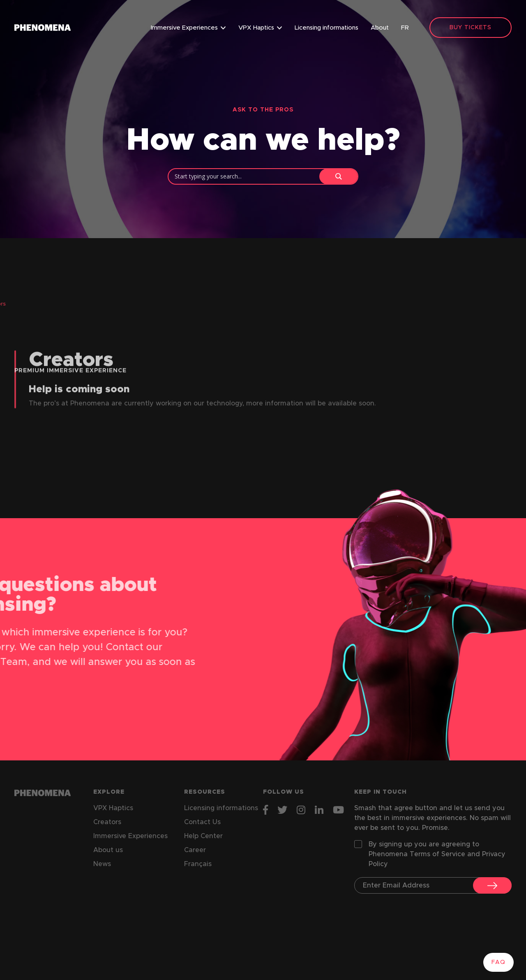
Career (195, 850)
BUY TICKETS (471, 28)
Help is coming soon (79, 404)
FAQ (498, 962)
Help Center (203, 836)
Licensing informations (326, 28)
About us (108, 850)
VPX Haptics (256, 28)
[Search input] (246, 176)
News (102, 864)
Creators (107, 822)
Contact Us (202, 822)
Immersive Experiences (184, 28)
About (380, 28)
